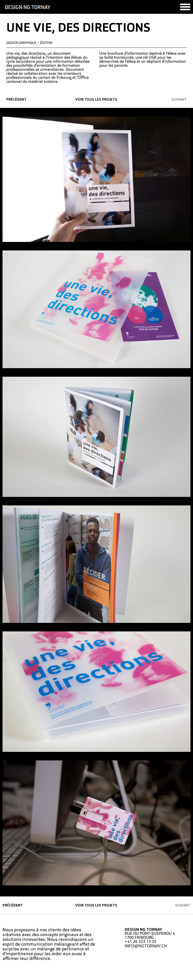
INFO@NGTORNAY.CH (146, 946)
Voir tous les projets (96, 100)
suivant (179, 100)
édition (46, 43)
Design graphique (21, 43)
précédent (16, 100)
